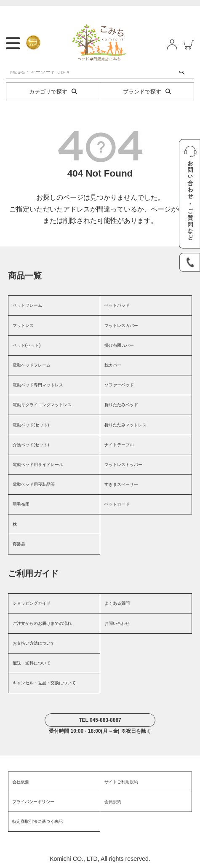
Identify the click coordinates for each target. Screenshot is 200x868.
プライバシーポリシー (33, 802)
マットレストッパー (123, 465)
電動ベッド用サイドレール (38, 465)
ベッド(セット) (27, 345)
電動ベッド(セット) (31, 425)
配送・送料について (32, 663)
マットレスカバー (121, 325)
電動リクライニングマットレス (42, 405)
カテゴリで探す (53, 92)
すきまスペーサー (121, 484)
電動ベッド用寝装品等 (34, 484)
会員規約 (113, 802)
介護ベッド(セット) (31, 445)
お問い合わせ (117, 623)
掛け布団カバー (119, 345)
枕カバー (113, 365)
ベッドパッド (117, 305)
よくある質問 (117, 603)
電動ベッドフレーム (32, 365)
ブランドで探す (147, 92)
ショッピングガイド (32, 603)
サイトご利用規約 (121, 782)
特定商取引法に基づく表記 (37, 821)
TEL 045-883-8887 (100, 720)
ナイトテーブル (119, 445)
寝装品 (19, 544)
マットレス (23, 325)
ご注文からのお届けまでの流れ (42, 623)
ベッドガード (117, 504)
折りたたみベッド (121, 405)
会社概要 (21, 782)
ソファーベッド (119, 385)
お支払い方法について (34, 643)
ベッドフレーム (27, 305)
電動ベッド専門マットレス (38, 385)
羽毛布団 (21, 504)
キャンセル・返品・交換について (44, 683)
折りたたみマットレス (125, 425)
